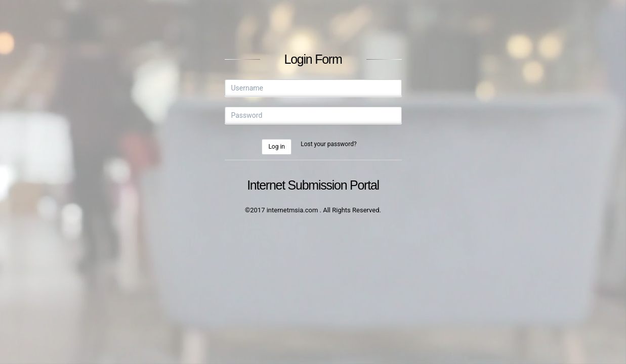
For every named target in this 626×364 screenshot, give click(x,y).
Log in (277, 147)
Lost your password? (328, 144)
